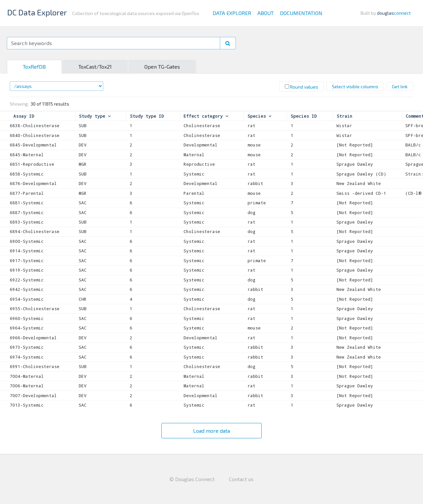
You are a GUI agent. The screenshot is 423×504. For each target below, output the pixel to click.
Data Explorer (232, 13)
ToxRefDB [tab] (34, 67)
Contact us (241, 479)
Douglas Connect (195, 479)
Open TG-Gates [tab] (162, 67)
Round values (301, 87)
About (266, 13)
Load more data (211, 431)
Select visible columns (355, 86)
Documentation (301, 13)
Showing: (19, 104)
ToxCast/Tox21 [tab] (95, 67)
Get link (400, 86)
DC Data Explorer (37, 12)
